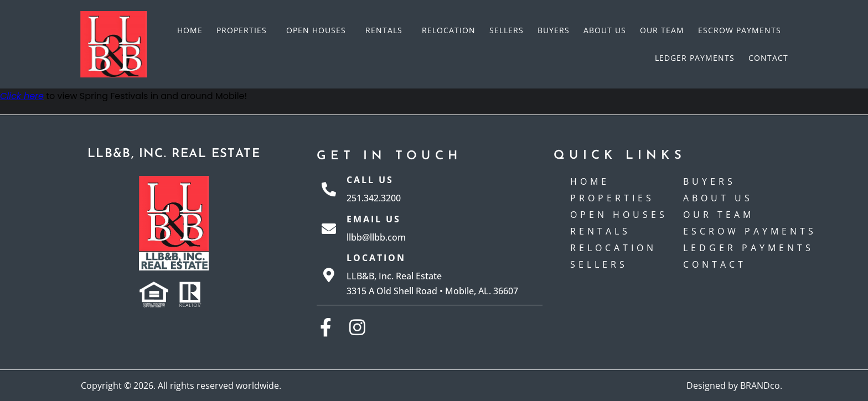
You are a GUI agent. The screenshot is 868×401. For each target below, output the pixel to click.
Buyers (554, 30)
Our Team (662, 30)
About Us (605, 30)
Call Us (370, 180)
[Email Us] (329, 228)
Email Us (374, 219)
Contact (768, 58)
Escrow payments (740, 30)
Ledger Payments (695, 58)
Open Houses (319, 30)
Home (190, 30)
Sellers (507, 30)
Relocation (449, 30)
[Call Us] (329, 189)
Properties (244, 30)
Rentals (387, 30)
